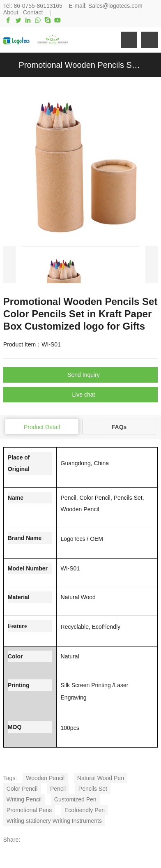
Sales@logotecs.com (115, 6)
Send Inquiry (84, 375)
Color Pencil (22, 789)
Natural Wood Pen (101, 778)
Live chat (83, 395)
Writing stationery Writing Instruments (54, 821)
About (11, 12)
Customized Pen (75, 799)
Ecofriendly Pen (85, 810)
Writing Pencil (24, 799)
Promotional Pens (29, 810)
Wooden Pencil (45, 778)
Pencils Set (93, 789)
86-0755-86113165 (38, 6)
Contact (33, 12)
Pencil (58, 789)
